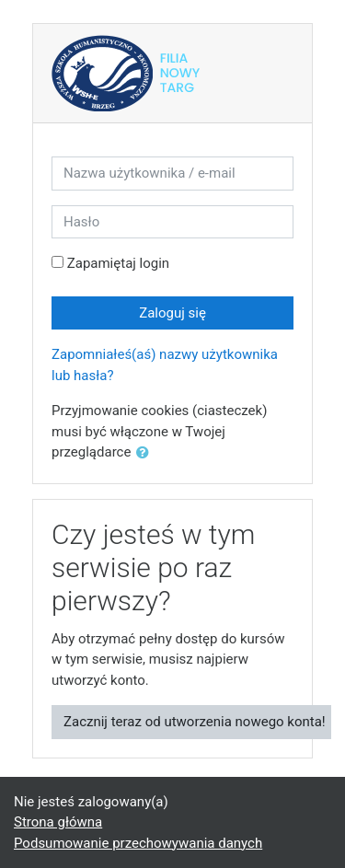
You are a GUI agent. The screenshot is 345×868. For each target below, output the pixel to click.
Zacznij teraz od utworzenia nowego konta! (195, 722)
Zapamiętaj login (118, 263)
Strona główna (58, 822)
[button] (146, 453)
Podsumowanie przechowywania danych (138, 843)
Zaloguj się (172, 313)
